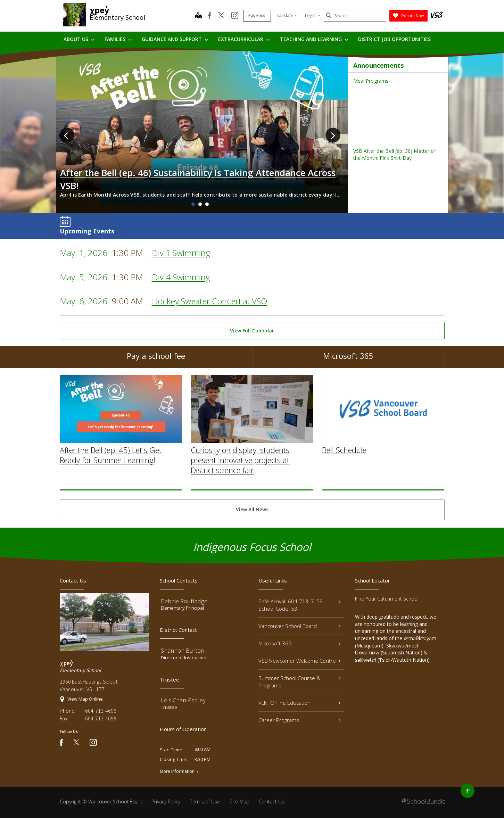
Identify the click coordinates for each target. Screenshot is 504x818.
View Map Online (85, 699)
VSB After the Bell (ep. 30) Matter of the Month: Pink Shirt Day (395, 154)
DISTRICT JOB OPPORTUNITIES (394, 39)
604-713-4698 (101, 718)
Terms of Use (205, 802)
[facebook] (210, 16)
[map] (198, 16)
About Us (79, 39)
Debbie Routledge (184, 601)
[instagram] (235, 16)
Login (313, 15)
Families (118, 39)
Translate (286, 15)
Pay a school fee (156, 360)
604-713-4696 (101, 711)
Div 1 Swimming (181, 253)
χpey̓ (100, 10)
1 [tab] (193, 204)
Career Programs (300, 720)
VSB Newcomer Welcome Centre (300, 661)
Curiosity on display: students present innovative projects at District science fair (240, 476)
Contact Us (272, 802)
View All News (252, 509)
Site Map (239, 802)
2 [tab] (200, 204)
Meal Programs (371, 81)
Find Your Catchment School (387, 599)
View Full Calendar (252, 330)
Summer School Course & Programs (300, 682)
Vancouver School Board (300, 626)
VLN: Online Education (300, 703)
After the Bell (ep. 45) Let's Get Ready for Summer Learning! (111, 471)
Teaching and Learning (314, 39)
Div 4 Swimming (181, 277)
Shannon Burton (183, 650)
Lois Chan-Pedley (183, 700)
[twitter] (221, 16)
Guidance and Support (175, 39)
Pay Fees (257, 15)
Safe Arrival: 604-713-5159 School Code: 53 (300, 605)
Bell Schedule (344, 466)
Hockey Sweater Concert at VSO (210, 301)
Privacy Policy (166, 802)
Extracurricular (244, 39)
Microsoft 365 (348, 360)
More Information (177, 771)
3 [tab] (207, 204)
